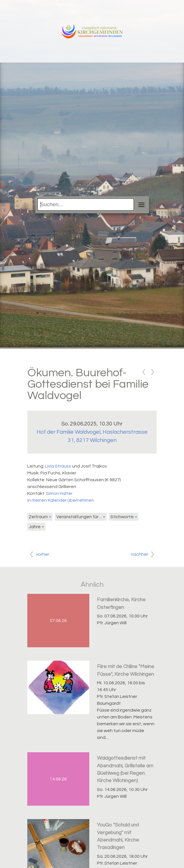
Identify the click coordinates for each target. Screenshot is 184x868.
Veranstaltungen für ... (79, 517)
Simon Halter (59, 493)
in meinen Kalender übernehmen (61, 500)
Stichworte (122, 517)
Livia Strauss (58, 466)
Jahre (35, 527)
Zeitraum (38, 517)
